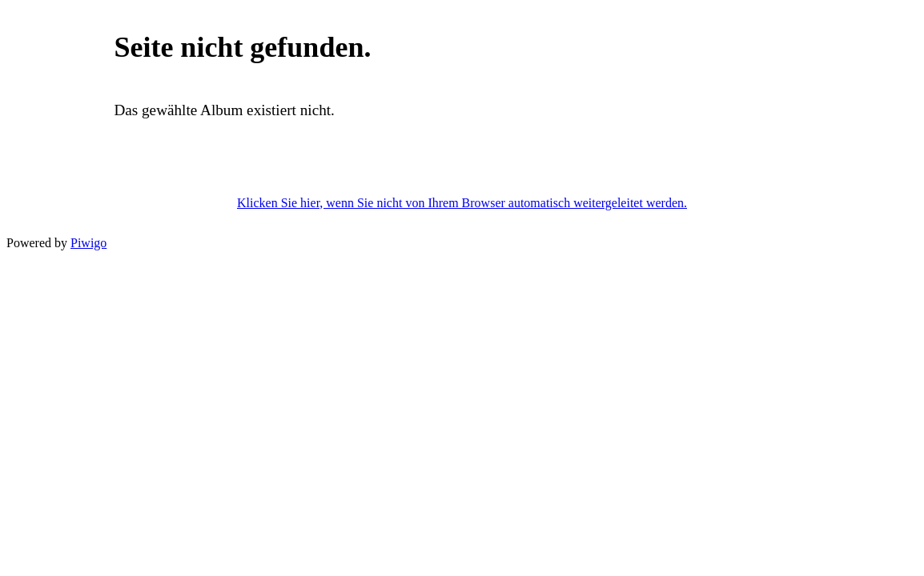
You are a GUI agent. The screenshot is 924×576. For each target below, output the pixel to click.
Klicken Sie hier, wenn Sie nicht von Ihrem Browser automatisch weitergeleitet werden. (462, 203)
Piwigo (88, 243)
